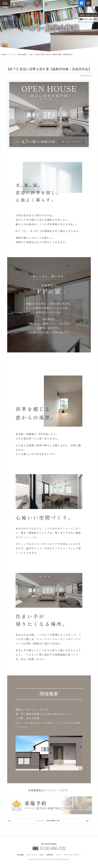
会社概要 (20, 855)
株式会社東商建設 (49, 844)
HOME (4, 55)
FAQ (41, 855)
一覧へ (49, 821)
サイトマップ (32, 855)
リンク (58, 855)
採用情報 (49, 855)
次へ (10, 821)
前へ (88, 821)
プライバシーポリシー (72, 855)
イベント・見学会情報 (18, 55)
